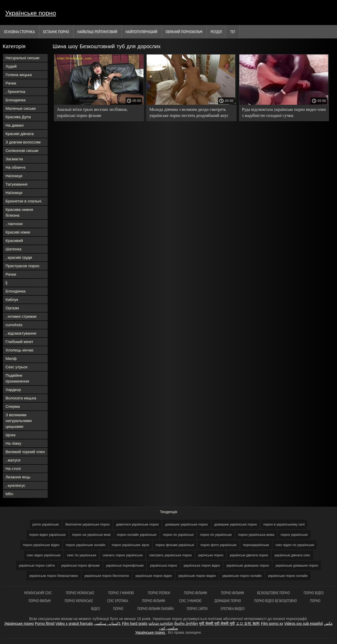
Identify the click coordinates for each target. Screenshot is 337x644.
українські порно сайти (37, 565)
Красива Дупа (18, 117)
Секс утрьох (17, 367)
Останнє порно (56, 32)
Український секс (38, 593)
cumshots (14, 325)
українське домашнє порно (248, 565)
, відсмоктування (21, 333)
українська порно (163, 565)
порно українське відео (41, 545)
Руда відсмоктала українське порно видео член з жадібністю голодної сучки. (284, 112)
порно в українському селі (284, 524)
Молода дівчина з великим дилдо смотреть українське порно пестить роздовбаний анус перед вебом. (189, 113)
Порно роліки (159, 593)
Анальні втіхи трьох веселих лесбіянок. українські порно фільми (92, 112)
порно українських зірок (130, 545)
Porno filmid (45, 623)
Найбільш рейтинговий (97, 32)
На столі (13, 469)
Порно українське (80, 593)
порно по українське (216, 535)
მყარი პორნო (186, 623)
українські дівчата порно (249, 555)
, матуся (13, 460)
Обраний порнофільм (184, 32)
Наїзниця (14, 176)
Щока (11, 435)
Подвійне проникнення (17, 378)
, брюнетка (15, 91)
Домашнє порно (228, 601)
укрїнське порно (211, 555)
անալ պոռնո (161, 623)
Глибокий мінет (19, 342)
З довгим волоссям (23, 142)
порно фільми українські (175, 545)
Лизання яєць (18, 477)
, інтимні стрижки (21, 316)
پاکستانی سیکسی (107, 623)
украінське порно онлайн (242, 576)
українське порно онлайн (288, 576)
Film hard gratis (135, 623)
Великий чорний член (25, 452)
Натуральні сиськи (22, 58)
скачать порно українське (123, 555)
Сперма (13, 406)
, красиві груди (19, 257)
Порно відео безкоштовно (276, 601)
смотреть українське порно (170, 555)
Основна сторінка (19, 32)
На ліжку (13, 443)
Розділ (216, 32)
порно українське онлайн (86, 545)
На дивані (14, 125)
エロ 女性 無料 (248, 623)
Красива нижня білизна (19, 212)
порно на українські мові (91, 535)
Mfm (9, 494)
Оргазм (12, 308)
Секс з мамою (190, 601)
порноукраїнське (256, 545)
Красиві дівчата (20, 134)
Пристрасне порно (22, 266)
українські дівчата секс (292, 555)
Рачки (11, 83)
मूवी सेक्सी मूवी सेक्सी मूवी (217, 623)
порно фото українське (219, 545)
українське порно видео (197, 576)
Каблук (12, 299)
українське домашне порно (297, 565)
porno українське (46, 524)
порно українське (294, 535)
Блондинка (16, 100)
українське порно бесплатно (107, 576)
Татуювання (16, 184)
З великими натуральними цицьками (19, 421)
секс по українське (81, 555)
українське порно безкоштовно (54, 576)
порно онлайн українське (137, 535)
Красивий (14, 241)
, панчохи (14, 224)
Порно (118, 609)
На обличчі (16, 167)
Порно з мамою (121, 593)
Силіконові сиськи (22, 150)
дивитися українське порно (138, 524)
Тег (233, 32)
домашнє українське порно (186, 524)
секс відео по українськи (295, 545)
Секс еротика (118, 601)
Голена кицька (19, 75)
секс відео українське (44, 555)
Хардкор (13, 390)
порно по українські (178, 535)
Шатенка (13, 249)
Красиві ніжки (18, 232)
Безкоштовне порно (274, 593)
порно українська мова (256, 535)
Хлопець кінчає (19, 350)
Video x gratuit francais (74, 623)
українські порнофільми (125, 565)
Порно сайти (197, 609)
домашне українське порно (236, 524)
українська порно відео (202, 565)
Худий (11, 66)
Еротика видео (233, 609)
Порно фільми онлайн (156, 609)
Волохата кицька (21, 398)
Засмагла (14, 159)
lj (6, 283)
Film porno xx (272, 623)
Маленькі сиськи (21, 108)
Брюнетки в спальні (23, 201)
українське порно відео (154, 576)
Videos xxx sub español (303, 623)
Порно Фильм (40, 601)
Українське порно (31, 13)
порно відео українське (48, 535)
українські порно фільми (80, 565)
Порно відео (314, 593)
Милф (11, 358)
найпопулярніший (142, 32)
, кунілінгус (15, 485)
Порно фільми (196, 593)
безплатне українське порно (88, 524)
